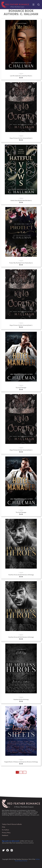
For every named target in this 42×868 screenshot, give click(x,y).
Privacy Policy (6, 833)
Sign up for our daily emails (11, 841)
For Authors (5, 830)
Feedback (5, 836)
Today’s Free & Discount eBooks (12, 824)
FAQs (4, 827)
